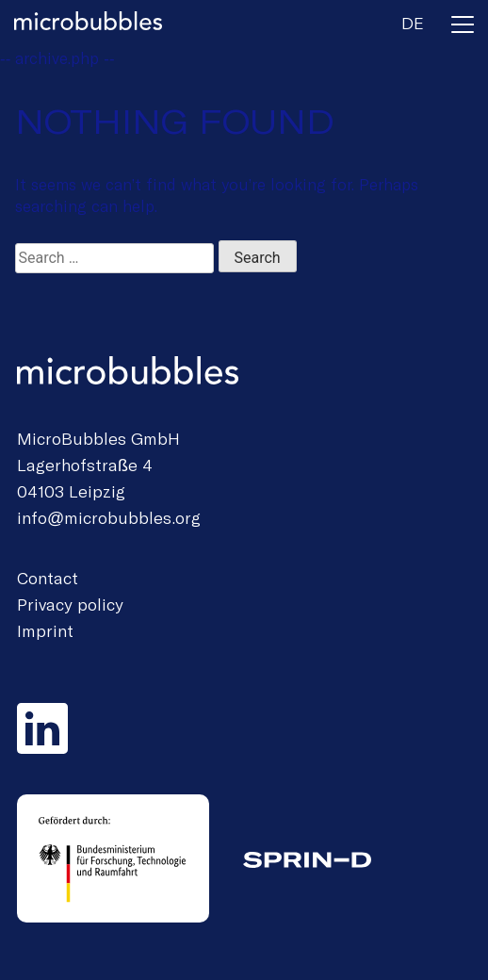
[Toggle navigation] (463, 28)
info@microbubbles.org (109, 517)
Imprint (45, 630)
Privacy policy (70, 604)
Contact (48, 578)
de (413, 23)
